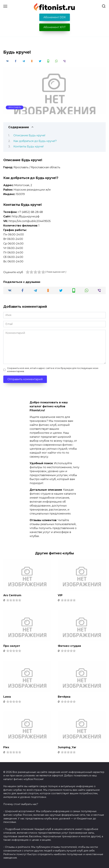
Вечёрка (64, 697)
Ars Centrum (12, 595)
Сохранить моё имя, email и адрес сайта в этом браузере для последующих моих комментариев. (53, 370)
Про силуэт (12, 646)
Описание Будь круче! (29, 135)
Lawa (7, 697)
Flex (6, 747)
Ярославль (15, 107)
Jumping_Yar (67, 747)
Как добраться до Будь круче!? (35, 141)
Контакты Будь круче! (28, 146)
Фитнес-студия (69, 646)
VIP (60, 595)
